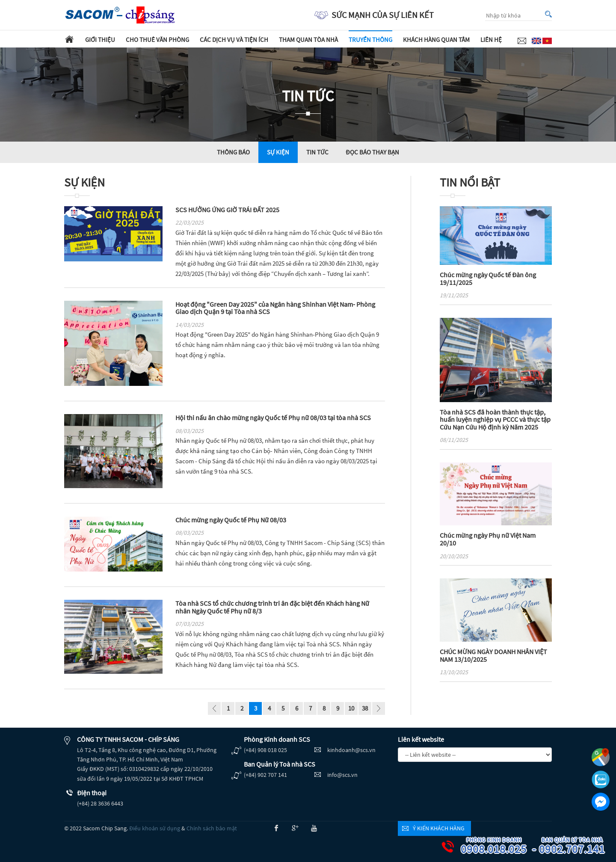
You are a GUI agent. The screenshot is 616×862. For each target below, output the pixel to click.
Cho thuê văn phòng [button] (157, 40)
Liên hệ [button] (491, 40)
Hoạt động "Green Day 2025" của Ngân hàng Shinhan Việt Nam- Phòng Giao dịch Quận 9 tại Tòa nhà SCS (275, 308)
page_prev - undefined (214, 709)
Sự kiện (278, 152)
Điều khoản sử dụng (155, 828)
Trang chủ (69, 39)
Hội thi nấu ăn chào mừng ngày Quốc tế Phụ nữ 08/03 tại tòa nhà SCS (273, 418)
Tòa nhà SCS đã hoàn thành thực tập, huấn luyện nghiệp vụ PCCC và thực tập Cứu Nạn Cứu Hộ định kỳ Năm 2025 (495, 419)
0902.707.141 (578, 846)
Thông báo (233, 152)
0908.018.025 (500, 846)
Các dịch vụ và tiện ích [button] (234, 40)
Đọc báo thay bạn (372, 152)
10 (351, 708)
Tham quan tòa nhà (308, 40)
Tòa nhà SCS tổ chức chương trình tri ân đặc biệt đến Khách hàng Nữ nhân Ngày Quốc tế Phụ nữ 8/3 (272, 607)
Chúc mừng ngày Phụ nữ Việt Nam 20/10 (488, 539)
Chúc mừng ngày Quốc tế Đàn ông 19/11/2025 (488, 278)
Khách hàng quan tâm (436, 40)
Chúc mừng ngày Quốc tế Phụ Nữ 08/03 (231, 520)
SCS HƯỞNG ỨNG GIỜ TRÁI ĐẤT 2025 (227, 210)
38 (365, 708)
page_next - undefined (379, 709)
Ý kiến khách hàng (439, 828)
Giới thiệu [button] (100, 40)
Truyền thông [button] (370, 40)
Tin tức (317, 152)
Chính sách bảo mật (212, 828)
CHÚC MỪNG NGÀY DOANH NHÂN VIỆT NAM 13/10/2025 (493, 655)
